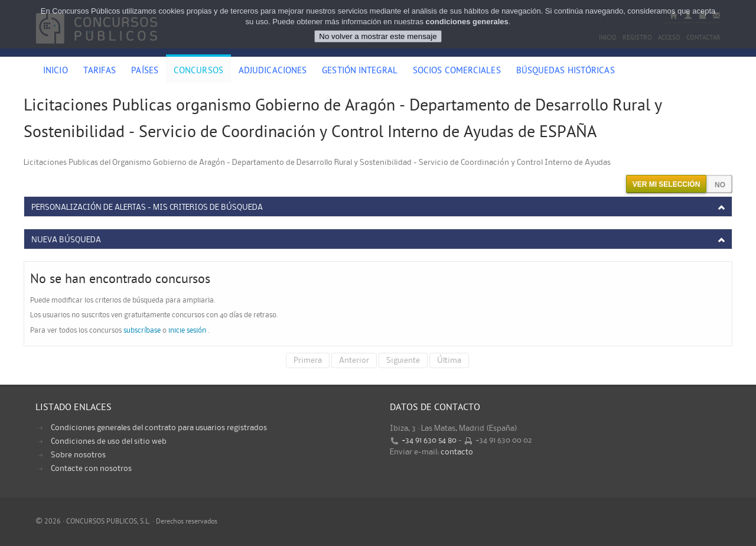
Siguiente (403, 360)
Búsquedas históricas (566, 71)
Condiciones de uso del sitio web (109, 441)
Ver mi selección (667, 184)
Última (449, 360)
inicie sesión (187, 331)
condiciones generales (467, 22)
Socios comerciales (457, 71)
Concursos (198, 71)
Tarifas (100, 71)
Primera (308, 360)
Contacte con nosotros (91, 469)
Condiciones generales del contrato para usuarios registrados (159, 428)
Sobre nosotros (78, 455)
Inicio (56, 71)
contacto (457, 452)
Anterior (354, 360)
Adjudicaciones (273, 71)
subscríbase (142, 331)
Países (145, 71)
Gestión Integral (360, 71)
